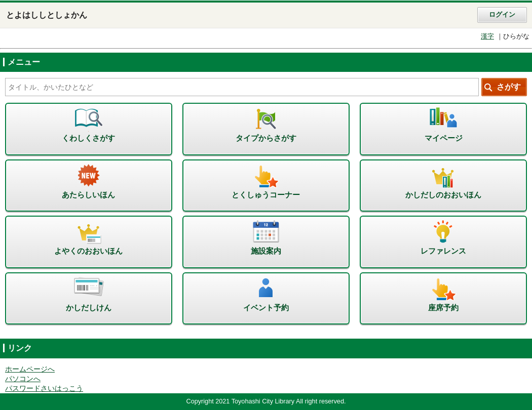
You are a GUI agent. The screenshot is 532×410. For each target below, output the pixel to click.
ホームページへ (30, 369)
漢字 (487, 36)
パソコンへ (23, 379)
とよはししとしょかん (47, 15)
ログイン (502, 15)
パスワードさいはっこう (44, 388)
